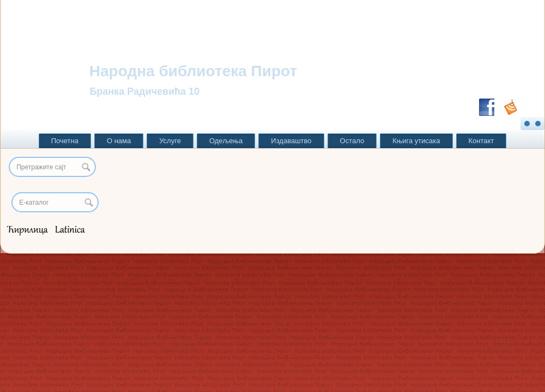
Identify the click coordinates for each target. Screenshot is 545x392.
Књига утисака (416, 141)
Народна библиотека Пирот (193, 71)
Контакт (482, 141)
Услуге (170, 141)
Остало (352, 141)
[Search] (55, 202)
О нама (119, 141)
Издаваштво (291, 141)
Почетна (65, 141)
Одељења (226, 141)
